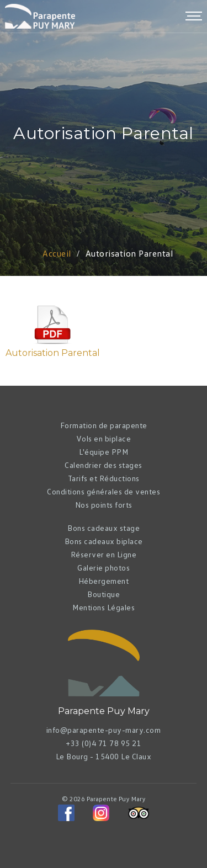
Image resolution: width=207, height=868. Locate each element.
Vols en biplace (104, 438)
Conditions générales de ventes (104, 491)
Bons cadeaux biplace (104, 541)
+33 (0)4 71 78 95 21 (104, 743)
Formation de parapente (104, 425)
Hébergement (104, 581)
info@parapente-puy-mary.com (104, 730)
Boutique (104, 594)
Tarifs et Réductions (104, 478)
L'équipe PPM (104, 452)
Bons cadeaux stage (104, 528)
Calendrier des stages (104, 465)
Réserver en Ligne (104, 554)
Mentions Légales (104, 607)
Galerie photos (104, 568)
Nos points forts (104, 505)
